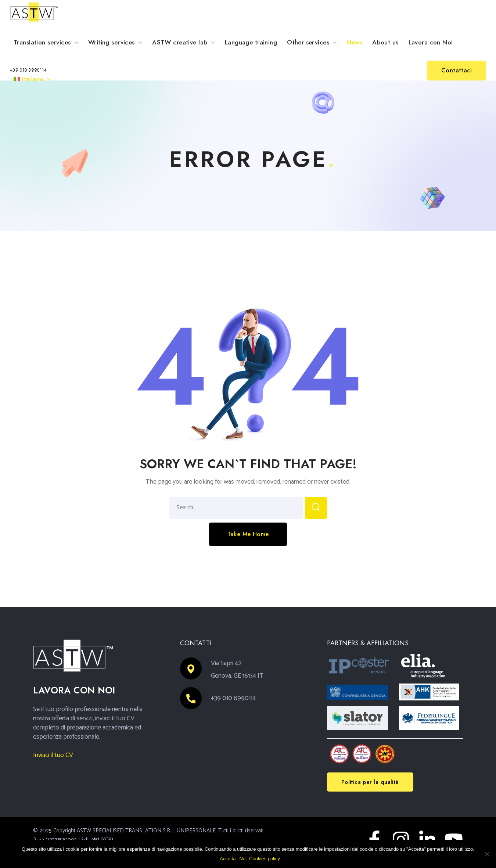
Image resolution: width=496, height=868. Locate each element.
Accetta (228, 859)
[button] (28, 71)
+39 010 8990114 (233, 698)
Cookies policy (265, 859)
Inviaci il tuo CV (53, 755)
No (242, 859)
